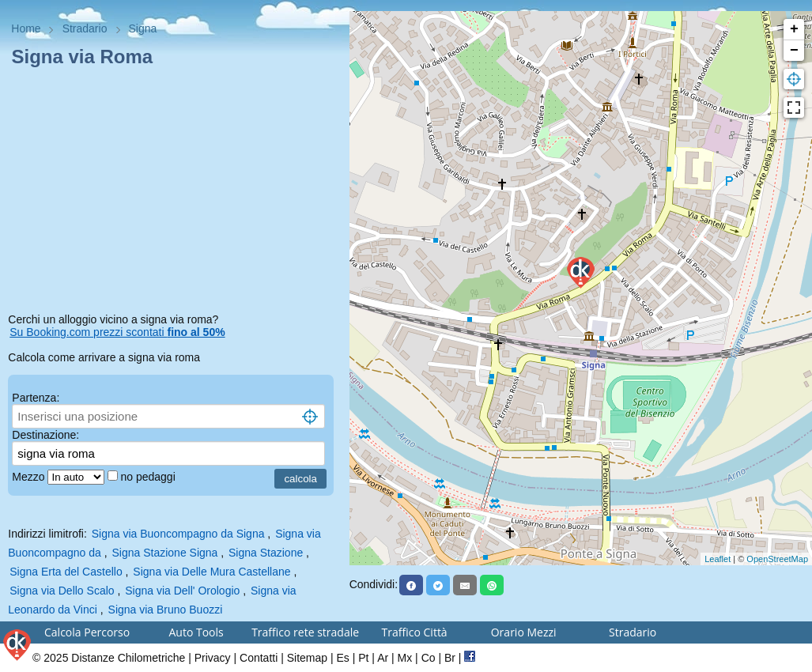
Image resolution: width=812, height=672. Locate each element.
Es (342, 658)
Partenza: (36, 398)
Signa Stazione (267, 553)
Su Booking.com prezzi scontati (117, 332)
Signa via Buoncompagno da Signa (178, 534)
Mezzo (30, 477)
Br (450, 658)
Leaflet (718, 559)
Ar (383, 658)
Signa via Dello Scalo (62, 591)
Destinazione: (45, 435)
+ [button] (794, 29)
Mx (405, 658)
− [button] (794, 51)
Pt (363, 658)
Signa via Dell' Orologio (182, 591)
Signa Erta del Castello (66, 572)
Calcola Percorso (87, 632)
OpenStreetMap (777, 559)
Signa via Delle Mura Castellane (211, 572)
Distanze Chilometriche (128, 658)
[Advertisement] (174, 193)
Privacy (213, 658)
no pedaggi (149, 477)
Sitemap (307, 658)
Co (429, 658)
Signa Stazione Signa (164, 553)
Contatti (259, 658)
